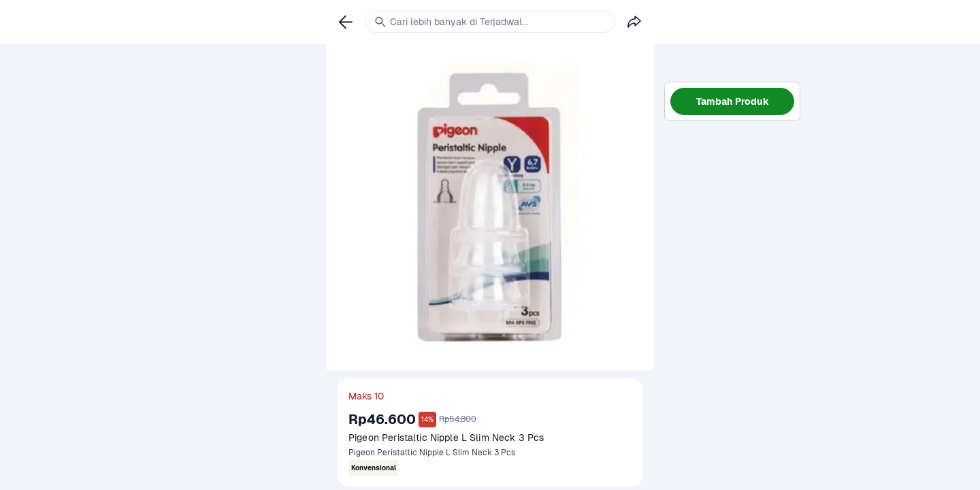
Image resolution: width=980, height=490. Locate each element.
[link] (346, 22)
